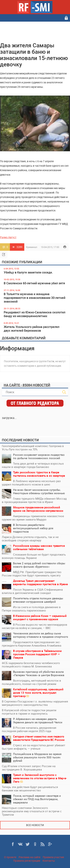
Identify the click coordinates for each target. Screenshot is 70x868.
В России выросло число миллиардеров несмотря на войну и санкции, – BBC (35, 626)
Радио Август (8, 237)
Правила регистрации (27, 861)
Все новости (35, 825)
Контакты (49, 861)
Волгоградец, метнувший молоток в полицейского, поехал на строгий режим (31, 682)
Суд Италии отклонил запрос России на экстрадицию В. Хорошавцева (29, 768)
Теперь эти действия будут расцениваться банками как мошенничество (30, 789)
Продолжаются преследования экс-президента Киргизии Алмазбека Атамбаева (32, 644)
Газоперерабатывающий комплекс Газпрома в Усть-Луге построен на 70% (33, 448)
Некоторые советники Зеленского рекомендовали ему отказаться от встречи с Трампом (32, 811)
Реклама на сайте (29, 857)
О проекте (10, 857)
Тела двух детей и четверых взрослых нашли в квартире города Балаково (33, 465)
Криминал (32, 247)
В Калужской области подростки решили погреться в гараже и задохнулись (29, 712)
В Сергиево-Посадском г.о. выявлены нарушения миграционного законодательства (35, 703)
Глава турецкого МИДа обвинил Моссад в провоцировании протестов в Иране (34, 500)
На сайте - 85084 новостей (27, 385)
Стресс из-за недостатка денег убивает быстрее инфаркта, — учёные (34, 747)
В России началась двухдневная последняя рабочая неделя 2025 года (29, 729)
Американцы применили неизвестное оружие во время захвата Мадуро (33, 518)
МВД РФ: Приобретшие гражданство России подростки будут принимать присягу (32, 574)
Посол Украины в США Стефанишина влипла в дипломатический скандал (32, 591)
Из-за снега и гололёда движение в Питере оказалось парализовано (31, 609)
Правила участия (53, 857)
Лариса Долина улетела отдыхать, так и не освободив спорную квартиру (30, 539)
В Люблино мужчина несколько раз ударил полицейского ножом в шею (31, 483)
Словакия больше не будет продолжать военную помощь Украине (34, 556)
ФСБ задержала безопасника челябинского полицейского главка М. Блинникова (31, 665)
